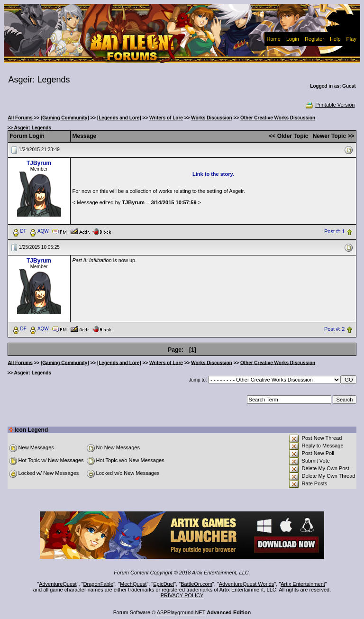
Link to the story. (213, 174)
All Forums (20, 118)
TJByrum (39, 163)
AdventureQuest (58, 584)
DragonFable (99, 584)
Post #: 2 (334, 329)
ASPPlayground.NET (181, 612)
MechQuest (133, 584)
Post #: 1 (334, 231)
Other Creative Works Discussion (278, 118)
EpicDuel (164, 584)
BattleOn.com (196, 584)
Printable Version (330, 105)
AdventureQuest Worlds (247, 584)
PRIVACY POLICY (182, 595)
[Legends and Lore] (119, 118)
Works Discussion (212, 118)
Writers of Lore (166, 118)
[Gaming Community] (65, 118)
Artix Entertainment (303, 584)
